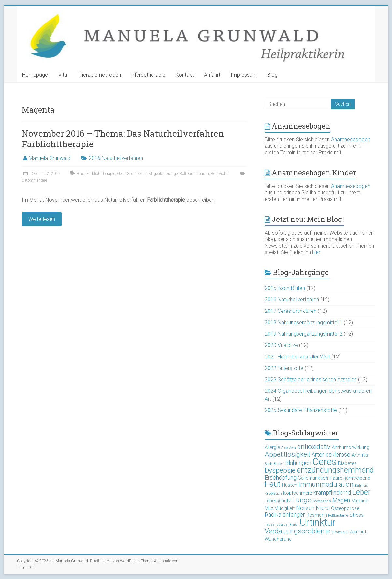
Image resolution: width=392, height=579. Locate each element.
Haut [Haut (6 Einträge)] (273, 484)
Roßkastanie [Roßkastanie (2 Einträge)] (338, 516)
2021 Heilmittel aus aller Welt (297, 357)
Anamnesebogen (351, 139)
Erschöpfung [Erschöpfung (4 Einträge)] (281, 477)
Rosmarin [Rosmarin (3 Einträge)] (317, 515)
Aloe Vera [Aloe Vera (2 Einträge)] (289, 448)
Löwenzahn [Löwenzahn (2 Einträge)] (322, 501)
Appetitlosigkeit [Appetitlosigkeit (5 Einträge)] (287, 454)
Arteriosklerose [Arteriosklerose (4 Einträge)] (331, 455)
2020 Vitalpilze (281, 345)
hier (316, 252)
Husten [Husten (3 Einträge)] (290, 485)
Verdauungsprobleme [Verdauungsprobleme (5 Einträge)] (297, 531)
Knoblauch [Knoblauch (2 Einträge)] (273, 493)
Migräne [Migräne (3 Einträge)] (360, 501)
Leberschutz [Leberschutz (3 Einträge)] (278, 501)
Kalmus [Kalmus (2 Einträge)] (361, 486)
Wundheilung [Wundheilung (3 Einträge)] (278, 539)
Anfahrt (212, 75)
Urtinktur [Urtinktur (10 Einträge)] (318, 522)
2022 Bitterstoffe (284, 368)
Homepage (35, 75)
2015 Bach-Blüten (285, 288)
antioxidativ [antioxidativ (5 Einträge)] (314, 447)
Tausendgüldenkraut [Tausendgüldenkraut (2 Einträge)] (282, 524)
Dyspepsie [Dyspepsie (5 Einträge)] (280, 470)
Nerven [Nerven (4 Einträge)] (305, 508)
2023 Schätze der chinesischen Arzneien (311, 380)
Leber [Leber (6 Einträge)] (361, 492)
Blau (80, 174)
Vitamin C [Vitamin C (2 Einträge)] (340, 532)
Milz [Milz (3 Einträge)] (269, 508)
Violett (224, 174)
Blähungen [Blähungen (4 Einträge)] (298, 463)
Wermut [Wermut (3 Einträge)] (358, 532)
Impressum (244, 75)
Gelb (121, 174)
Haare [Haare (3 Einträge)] (336, 478)
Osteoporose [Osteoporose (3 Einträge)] (345, 508)
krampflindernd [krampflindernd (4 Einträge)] (332, 492)
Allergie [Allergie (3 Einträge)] (272, 447)
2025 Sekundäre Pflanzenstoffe (301, 410)
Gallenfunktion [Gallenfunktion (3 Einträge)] (313, 478)
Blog (272, 75)
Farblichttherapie (101, 174)
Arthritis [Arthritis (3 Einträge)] (360, 455)
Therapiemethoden (99, 75)
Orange (171, 174)
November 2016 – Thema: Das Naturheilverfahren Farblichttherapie (123, 139)
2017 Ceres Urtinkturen (290, 311)
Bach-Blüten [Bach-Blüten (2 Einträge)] (274, 464)
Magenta (156, 174)
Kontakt (185, 75)
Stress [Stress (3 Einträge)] (356, 515)
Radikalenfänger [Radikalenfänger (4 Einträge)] (285, 515)
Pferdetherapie (148, 75)
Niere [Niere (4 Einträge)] (323, 508)
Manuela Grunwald (50, 158)
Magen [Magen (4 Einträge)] (341, 500)
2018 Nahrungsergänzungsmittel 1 (304, 322)
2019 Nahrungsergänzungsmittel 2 (304, 334)
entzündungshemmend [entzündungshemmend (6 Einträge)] (335, 470)
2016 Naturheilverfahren (116, 158)
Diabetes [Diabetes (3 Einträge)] (347, 463)
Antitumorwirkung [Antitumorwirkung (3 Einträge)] (350, 447)
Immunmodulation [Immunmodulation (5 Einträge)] (326, 484)
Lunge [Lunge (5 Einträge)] (302, 500)
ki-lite (142, 174)
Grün (131, 174)
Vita (63, 75)
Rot (214, 174)
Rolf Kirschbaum (194, 174)
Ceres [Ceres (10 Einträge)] (325, 462)
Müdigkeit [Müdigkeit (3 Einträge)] (284, 508)
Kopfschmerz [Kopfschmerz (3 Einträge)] (298, 493)
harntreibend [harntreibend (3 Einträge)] (357, 478)
